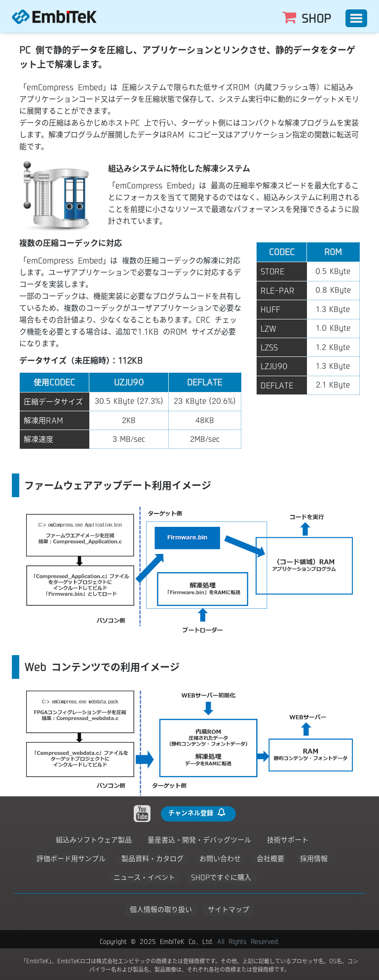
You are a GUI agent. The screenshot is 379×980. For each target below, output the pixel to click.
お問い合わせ (220, 859)
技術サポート (288, 840)
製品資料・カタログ (152, 859)
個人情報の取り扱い (161, 909)
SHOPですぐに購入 (221, 877)
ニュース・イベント (144, 877)
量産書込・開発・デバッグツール (199, 840)
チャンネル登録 (197, 812)
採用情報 (314, 859)
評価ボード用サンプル (71, 859)
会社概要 (270, 859)
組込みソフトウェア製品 (94, 840)
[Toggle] (356, 18)
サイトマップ (228, 909)
